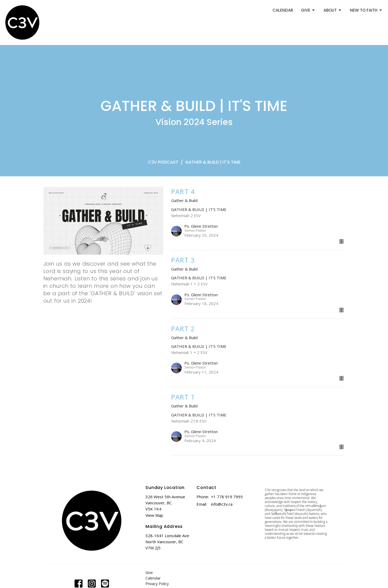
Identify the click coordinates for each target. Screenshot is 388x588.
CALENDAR (283, 10)
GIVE (308, 10)
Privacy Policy (157, 584)
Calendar (153, 578)
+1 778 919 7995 (227, 497)
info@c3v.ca (222, 504)
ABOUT (333, 10)
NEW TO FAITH (366, 10)
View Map (154, 515)
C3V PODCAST (163, 162)
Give (149, 573)
